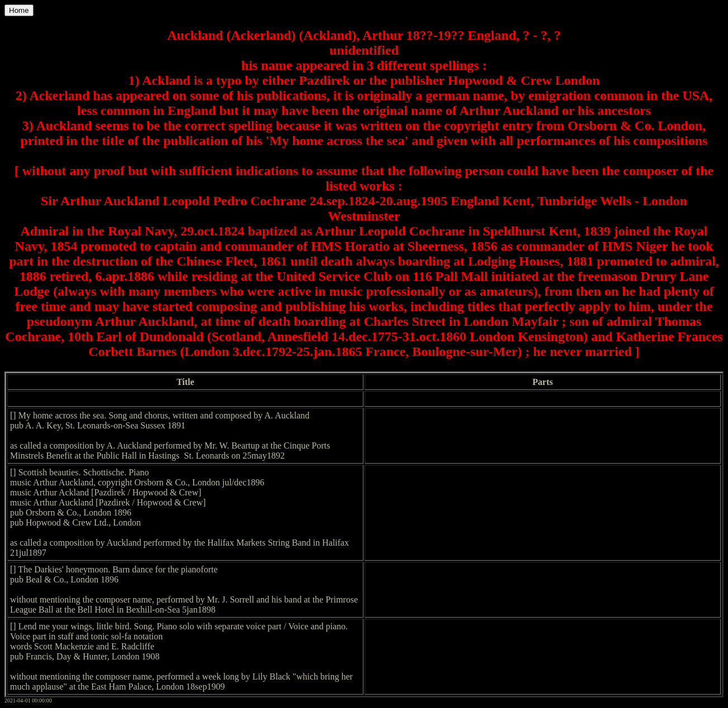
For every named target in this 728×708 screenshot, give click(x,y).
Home (19, 10)
